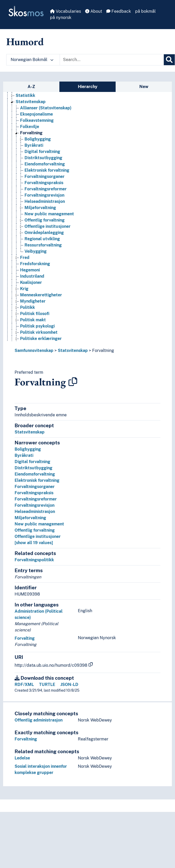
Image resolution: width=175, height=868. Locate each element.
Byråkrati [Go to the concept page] (34, 145)
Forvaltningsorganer (35, 487)
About (94, 11)
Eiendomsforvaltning (35, 474)
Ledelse (22, 758)
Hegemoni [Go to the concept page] (30, 270)
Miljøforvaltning (30, 518)
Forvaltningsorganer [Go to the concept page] (45, 176)
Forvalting (25, 638)
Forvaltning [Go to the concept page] (31, 133)
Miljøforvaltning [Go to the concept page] (40, 208)
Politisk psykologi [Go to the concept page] (37, 326)
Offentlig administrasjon (39, 720)
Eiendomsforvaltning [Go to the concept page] (45, 164)
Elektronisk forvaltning (37, 480)
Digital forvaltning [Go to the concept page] (42, 152)
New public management (39, 524)
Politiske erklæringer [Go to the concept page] (41, 339)
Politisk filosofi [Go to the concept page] (35, 314)
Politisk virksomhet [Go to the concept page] (39, 332)
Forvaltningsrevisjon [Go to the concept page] (44, 195)
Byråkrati (24, 455)
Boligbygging (28, 449)
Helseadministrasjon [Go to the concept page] (45, 201)
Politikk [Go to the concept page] (27, 307)
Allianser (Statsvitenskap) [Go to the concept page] (46, 108)
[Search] (169, 60)
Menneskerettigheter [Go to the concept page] (41, 295)
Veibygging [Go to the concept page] (36, 251)
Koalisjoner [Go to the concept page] (31, 282)
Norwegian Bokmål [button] (32, 60)
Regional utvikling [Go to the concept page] (42, 239)
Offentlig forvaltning (35, 530)
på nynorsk (61, 18)
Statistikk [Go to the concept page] (25, 95)
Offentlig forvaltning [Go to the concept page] (45, 220)
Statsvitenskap (73, 350)
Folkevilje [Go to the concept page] (30, 127)
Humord (25, 42)
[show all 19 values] (34, 543)
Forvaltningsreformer (36, 499)
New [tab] (144, 87)
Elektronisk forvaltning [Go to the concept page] (47, 170)
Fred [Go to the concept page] (25, 258)
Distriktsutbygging (33, 468)
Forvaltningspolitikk (34, 560)
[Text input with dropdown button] (112, 60)
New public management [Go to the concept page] (49, 214)
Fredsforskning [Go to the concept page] (35, 264)
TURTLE (47, 685)
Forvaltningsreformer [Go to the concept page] (46, 189)
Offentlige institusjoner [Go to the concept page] (48, 226)
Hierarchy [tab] (88, 87)
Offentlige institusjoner (38, 536)
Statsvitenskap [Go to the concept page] (31, 102)
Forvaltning (103, 350)
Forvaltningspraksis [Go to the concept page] (44, 183)
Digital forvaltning (32, 462)
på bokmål (145, 11)
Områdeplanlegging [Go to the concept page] (44, 233)
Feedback (119, 11)
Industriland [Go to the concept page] (32, 276)
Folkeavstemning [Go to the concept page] (37, 120)
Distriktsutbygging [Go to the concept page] (43, 158)
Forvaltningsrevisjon (35, 505)
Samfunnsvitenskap (34, 350)
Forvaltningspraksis (34, 493)
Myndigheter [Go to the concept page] (33, 301)
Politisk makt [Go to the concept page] (33, 320)
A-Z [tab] (31, 87)
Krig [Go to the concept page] (24, 289)
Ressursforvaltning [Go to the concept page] (43, 245)
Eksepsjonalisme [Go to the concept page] (36, 114)
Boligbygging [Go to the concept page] (38, 139)
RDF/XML (24, 685)
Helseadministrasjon (35, 512)
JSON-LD (69, 685)
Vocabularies (65, 11)
